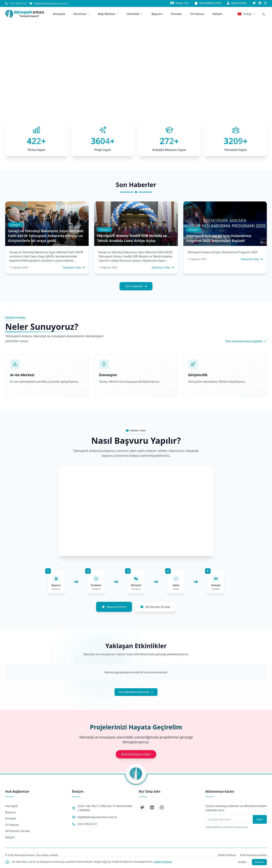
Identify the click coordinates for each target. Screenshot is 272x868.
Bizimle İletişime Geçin (136, 754)
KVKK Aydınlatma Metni (253, 855)
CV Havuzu (12, 825)
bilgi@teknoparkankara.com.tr (97, 817)
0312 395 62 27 (87, 824)
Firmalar (11, 819)
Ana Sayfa (12, 806)
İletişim (10, 837)
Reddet (242, 862)
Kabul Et (259, 862)
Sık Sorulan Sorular (18, 831)
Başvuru (11, 812)
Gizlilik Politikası (163, 862)
